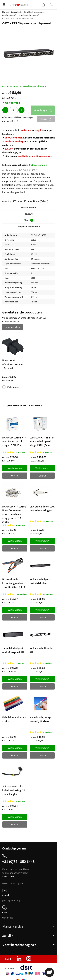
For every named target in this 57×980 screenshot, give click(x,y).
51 (48, 521)
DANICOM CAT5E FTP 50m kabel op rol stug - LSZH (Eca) (14, 441)
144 (21, 594)
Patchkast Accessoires (34, 12)
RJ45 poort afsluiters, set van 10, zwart (13, 364)
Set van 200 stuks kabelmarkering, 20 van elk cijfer (14, 790)
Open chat (8, 918)
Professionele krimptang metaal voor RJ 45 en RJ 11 (14, 583)
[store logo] (20, 2)
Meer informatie (28, 207)
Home (5, 12)
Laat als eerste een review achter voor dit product (25, 86)
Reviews (28, 214)
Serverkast (16, 12)
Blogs (28, 220)
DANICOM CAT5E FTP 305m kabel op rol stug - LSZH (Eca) (42, 441)
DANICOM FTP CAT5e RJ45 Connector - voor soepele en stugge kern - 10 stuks (14, 514)
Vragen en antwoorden (29, 226)
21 (48, 594)
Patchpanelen (9, 15)
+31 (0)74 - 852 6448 (18, 861)
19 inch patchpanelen (28, 15)
